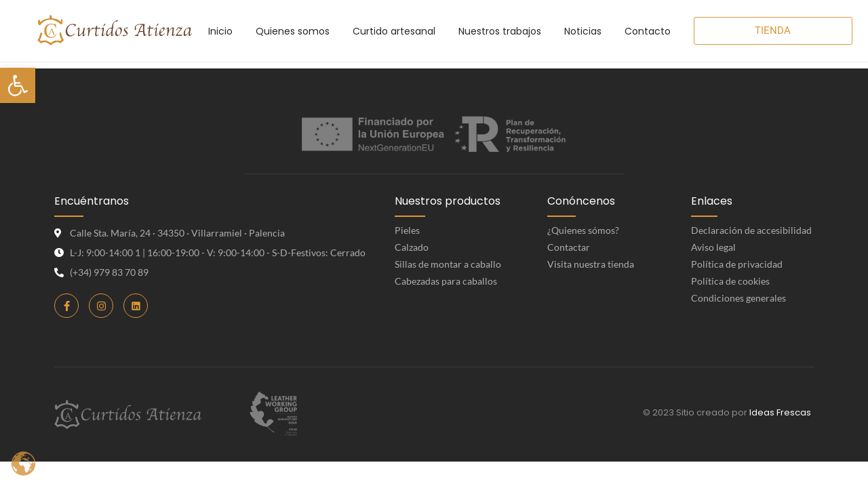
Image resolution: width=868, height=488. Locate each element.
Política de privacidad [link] (737, 264)
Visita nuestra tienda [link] (591, 264)
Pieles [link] (407, 230)
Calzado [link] (412, 247)
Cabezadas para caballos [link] (446, 281)
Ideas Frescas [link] (780, 412)
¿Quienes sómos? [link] (583, 230)
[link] (18, 85)
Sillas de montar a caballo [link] (448, 264)
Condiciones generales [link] (738, 298)
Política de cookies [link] (730, 281)
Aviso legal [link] (713, 247)
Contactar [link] (569, 247)
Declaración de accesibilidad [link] (751, 230)
